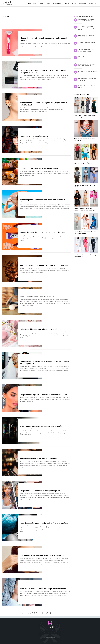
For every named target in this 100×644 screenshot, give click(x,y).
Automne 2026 (33, 4)
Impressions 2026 (51, 633)
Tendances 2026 (26, 633)
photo (74, 4)
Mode (42, 4)
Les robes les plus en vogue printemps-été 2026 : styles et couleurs (86, 224)
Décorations (93, 4)
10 (42, 613)
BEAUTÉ (67, 4)
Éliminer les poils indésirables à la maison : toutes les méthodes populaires (51, 38)
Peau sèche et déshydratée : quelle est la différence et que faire (50, 522)
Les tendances (57, 4)
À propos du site (73, 633)
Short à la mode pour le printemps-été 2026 (86, 177)
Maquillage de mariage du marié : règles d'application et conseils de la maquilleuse (51, 360)
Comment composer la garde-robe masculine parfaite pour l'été (86, 154)
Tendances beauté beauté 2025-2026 (48, 135)
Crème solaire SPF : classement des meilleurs (51, 296)
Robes (48, 4)
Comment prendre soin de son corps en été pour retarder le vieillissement (51, 199)
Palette (62, 633)
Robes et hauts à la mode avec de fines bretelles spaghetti (86, 107)
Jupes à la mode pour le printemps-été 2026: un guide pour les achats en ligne (86, 200)
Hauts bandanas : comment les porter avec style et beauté (86, 131)
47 (47, 613)
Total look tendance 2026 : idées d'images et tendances (86, 247)
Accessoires (83, 4)
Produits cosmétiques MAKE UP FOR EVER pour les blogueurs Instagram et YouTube (52, 70)
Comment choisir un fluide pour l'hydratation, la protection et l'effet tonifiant (52, 103)
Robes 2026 (38, 633)
